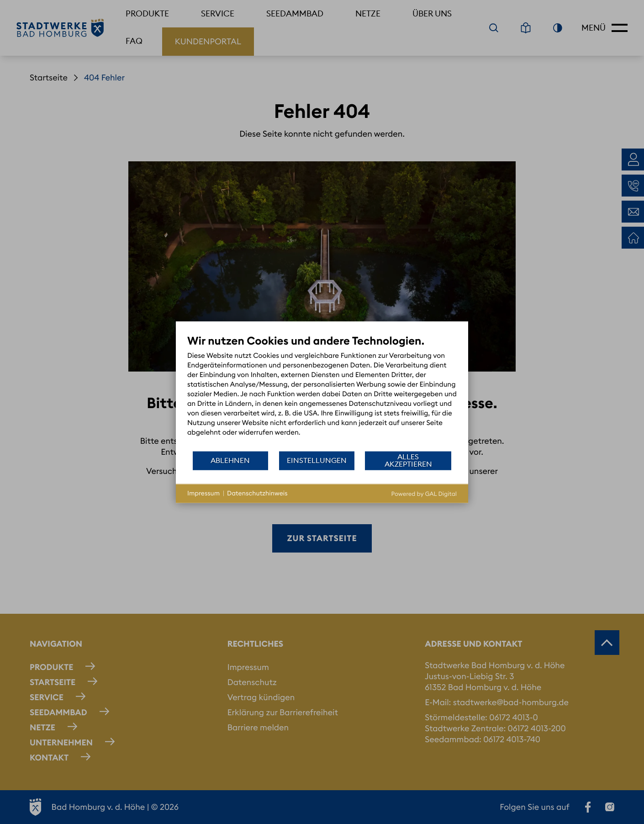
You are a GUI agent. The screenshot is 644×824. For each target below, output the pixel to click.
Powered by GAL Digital (424, 494)
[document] (322, 392)
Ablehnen (230, 460)
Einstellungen (317, 460)
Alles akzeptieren (408, 460)
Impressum (203, 493)
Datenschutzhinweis (257, 493)
